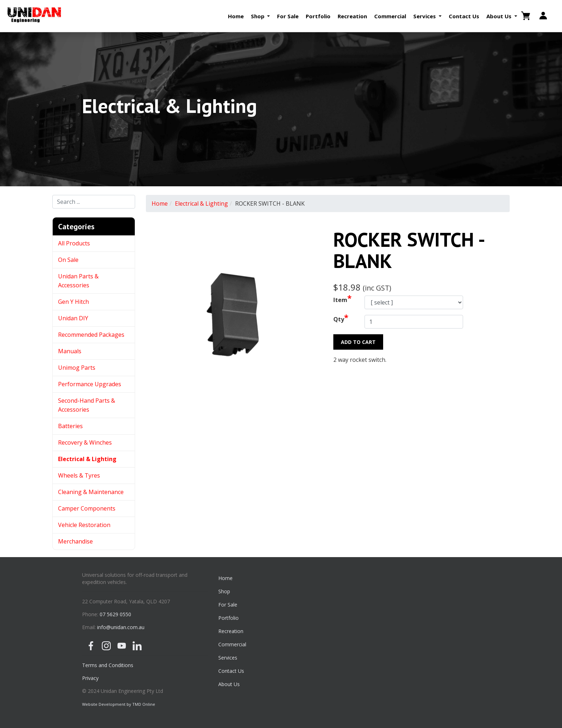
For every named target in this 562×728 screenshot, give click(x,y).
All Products (74, 243)
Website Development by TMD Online (119, 704)
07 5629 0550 (115, 614)
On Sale (68, 260)
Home (236, 16)
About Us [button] (500, 16)
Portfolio (318, 16)
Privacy (90, 678)
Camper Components (87, 508)
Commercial (390, 16)
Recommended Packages (91, 335)
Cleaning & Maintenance (91, 492)
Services (228, 658)
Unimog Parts (77, 368)
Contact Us (464, 16)
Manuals (70, 351)
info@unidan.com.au (121, 627)
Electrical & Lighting (87, 459)
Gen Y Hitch (74, 302)
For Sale (288, 16)
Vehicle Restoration (84, 525)
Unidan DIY (73, 318)
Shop (224, 591)
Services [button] (425, 16)
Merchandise (75, 541)
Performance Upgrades (90, 384)
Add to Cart (358, 342)
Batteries (70, 426)
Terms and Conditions (108, 665)
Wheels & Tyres (79, 475)
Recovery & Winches (85, 442)
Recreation (352, 16)
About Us (229, 684)
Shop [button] (258, 16)
